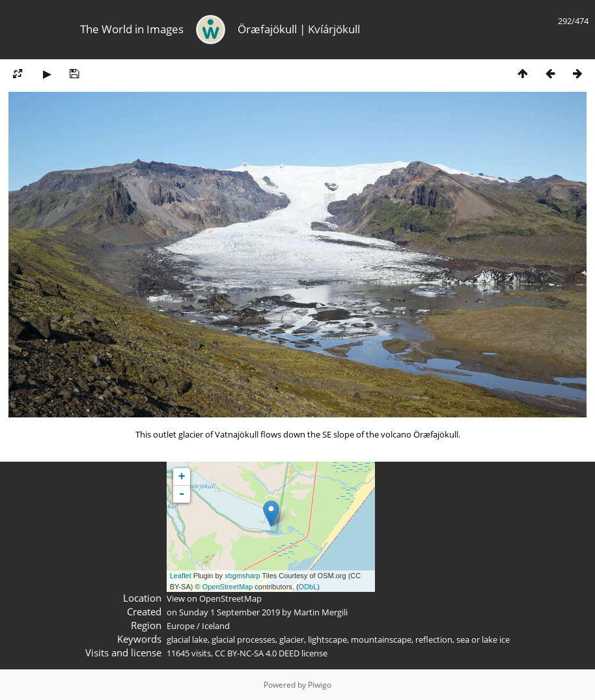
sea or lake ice (483, 639)
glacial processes (243, 639)
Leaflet (181, 576)
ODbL (308, 587)
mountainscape (381, 639)
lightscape (327, 639)
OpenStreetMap (228, 587)
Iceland (216, 626)
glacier (292, 639)
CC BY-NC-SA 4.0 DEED (257, 653)
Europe (181, 626)
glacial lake (187, 639)
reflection (434, 639)
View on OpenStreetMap (214, 598)
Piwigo (320, 685)
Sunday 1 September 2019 (229, 612)
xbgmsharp (242, 576)
